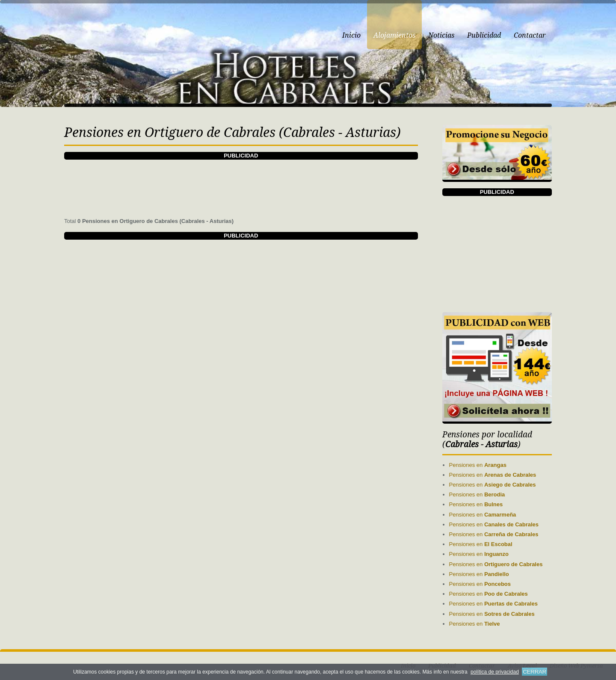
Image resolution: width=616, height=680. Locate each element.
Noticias (441, 35)
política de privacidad (495, 672)
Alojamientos (394, 35)
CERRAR (535, 672)
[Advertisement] (241, 179)
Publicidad (484, 35)
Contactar (530, 35)
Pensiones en (478, 465)
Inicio (351, 35)
